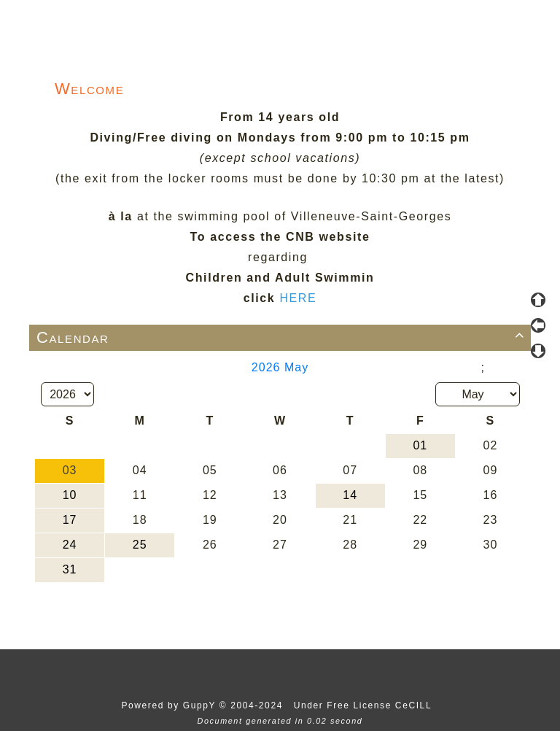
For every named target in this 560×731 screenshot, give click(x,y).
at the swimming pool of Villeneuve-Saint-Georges (294, 216)
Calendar (283, 337)
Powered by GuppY (170, 705)
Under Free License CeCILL (365, 705)
